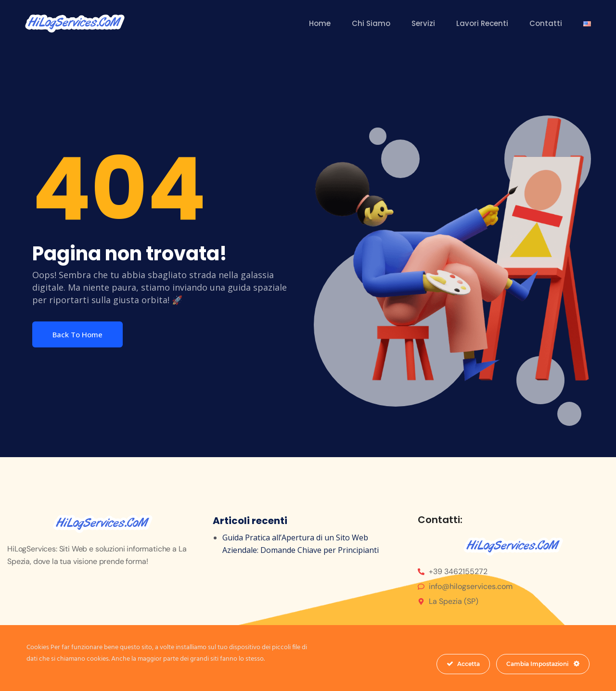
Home (320, 23)
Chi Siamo (371, 23)
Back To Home (77, 334)
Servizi (423, 23)
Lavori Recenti (482, 23)
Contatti (546, 23)
